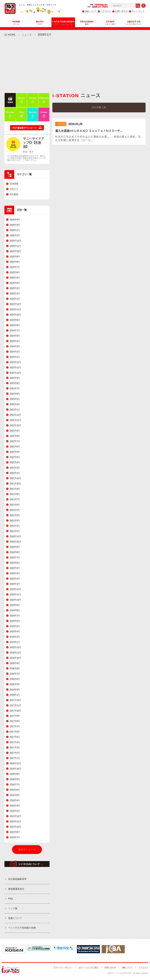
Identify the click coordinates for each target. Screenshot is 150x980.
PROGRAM (87, 23)
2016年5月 (15, 795)
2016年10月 (15, 769)
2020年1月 (15, 584)
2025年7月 (15, 267)
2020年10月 (15, 542)
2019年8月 (15, 610)
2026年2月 (15, 230)
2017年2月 (15, 753)
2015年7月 (15, 837)
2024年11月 (15, 309)
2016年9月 (15, 774)
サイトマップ (138, 11)
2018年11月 (15, 653)
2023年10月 (15, 373)
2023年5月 (15, 399)
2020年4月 (15, 568)
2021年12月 (15, 478)
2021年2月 (15, 526)
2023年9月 (15, 378)
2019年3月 (15, 637)
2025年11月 (15, 246)
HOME (16, 23)
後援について (15, 918)
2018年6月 (15, 679)
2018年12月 (15, 647)
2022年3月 (15, 462)
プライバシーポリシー (63, 967)
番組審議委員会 (16, 889)
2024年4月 (15, 341)
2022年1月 (15, 473)
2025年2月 (15, 294)
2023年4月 (15, 404)
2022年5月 (15, 452)
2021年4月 (15, 515)
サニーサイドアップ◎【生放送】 (34, 143)
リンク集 (13, 908)
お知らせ (14, 189)
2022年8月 (15, 436)
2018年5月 (15, 684)
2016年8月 (15, 779)
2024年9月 (15, 320)
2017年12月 (15, 700)
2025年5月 (15, 278)
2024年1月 (15, 357)
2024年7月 (15, 331)
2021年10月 (15, 484)
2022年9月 (15, 431)
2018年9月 (15, 663)
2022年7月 (15, 441)
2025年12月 (15, 241)
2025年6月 (15, 272)
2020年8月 (15, 552)
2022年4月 (15, 457)
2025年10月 (15, 251)
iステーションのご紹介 (88, 967)
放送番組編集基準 (17, 879)
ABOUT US (134, 23)
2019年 (42, 35)
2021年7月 (15, 499)
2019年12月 (15, 589)
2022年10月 (15, 425)
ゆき (31, 152)
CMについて (91, 11)
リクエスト (106, 11)
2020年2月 (15, 579)
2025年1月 (15, 299)
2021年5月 (15, 510)
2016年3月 (15, 806)
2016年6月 (15, 790)
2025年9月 (15, 257)
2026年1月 (15, 235)
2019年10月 (15, 600)
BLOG (40, 23)
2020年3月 (15, 573)
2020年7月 (15, 558)
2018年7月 (15, 674)
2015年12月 (15, 816)
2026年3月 (15, 225)
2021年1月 (15, 531)
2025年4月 (15, 283)
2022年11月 (15, 420)
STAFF (110, 23)
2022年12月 (15, 415)
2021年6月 (15, 505)
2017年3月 (15, 748)
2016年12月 (15, 763)
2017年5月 (15, 737)
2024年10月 (15, 315)
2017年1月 (15, 758)
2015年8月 (15, 832)
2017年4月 (15, 742)
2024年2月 (15, 352)
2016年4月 (15, 800)
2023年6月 (15, 394)
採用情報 (14, 184)
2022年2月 (15, 468)
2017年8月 (15, 721)
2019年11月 (15, 595)
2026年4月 (15, 220)
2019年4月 (15, 631)
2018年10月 (15, 658)
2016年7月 (15, 785)
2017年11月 (15, 705)
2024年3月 (15, 346)
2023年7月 (15, 389)
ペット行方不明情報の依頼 (22, 928)
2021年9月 (15, 489)
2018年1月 (15, 695)
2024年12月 (15, 304)
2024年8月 (15, 325)
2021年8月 (15, 494)
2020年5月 (15, 563)
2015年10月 (15, 827)
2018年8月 (15, 668)
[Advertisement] (75, 64)
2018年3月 (15, 690)
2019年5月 (15, 626)
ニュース (27, 35)
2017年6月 (15, 732)
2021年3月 (15, 521)
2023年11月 (15, 368)
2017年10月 (15, 711)
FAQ (10, 899)
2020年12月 (15, 536)
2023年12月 (15, 362)
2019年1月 (15, 642)
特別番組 (14, 194)
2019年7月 (15, 616)
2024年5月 (15, 336)
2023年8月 (15, 383)
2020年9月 (15, 547)
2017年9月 (15, 716)
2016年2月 (15, 811)
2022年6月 (15, 447)
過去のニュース (27, 849)
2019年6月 (15, 621)
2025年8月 (15, 262)
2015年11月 (15, 822)
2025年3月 (15, 288)
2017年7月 (15, 727)
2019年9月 (15, 605)
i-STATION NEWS (63, 23)
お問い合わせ (121, 11)
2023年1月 (15, 410)
